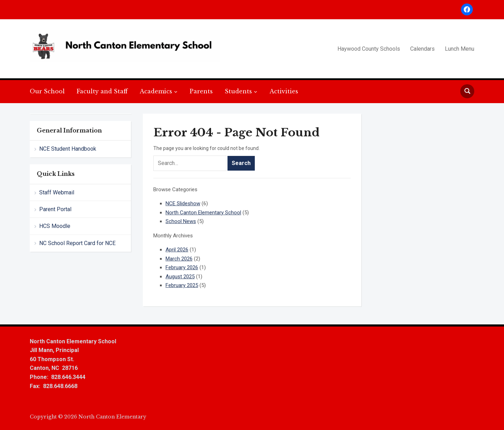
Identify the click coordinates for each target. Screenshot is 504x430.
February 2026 (182, 267)
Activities (284, 91)
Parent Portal (55, 209)
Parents (201, 91)
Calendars (422, 49)
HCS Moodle (55, 226)
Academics (156, 91)
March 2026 (179, 259)
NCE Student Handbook (68, 149)
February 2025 (182, 285)
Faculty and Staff (102, 91)
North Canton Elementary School (203, 213)
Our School (47, 91)
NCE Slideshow (183, 203)
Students (238, 91)
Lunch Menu (460, 49)
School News (181, 221)
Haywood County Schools (369, 49)
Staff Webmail (57, 192)
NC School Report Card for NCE (77, 243)
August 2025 (180, 277)
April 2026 (177, 250)
